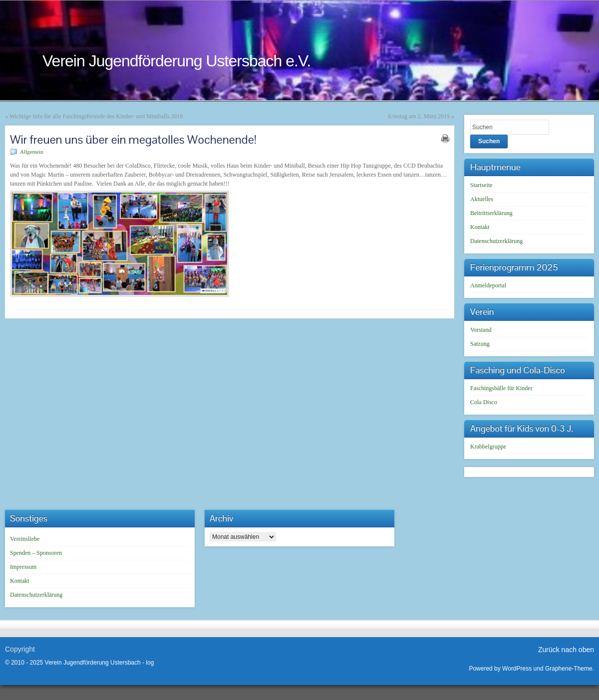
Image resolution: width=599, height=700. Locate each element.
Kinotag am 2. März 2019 (419, 116)
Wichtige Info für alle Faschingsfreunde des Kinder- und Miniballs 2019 (96, 116)
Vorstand (481, 330)
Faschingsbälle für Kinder (501, 388)
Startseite (481, 185)
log (150, 663)
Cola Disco (484, 402)
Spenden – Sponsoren (36, 553)
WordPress (517, 669)
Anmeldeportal (488, 285)
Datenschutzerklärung (496, 241)
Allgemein (31, 152)
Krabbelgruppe (488, 447)
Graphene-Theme (569, 669)
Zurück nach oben (566, 650)
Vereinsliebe (25, 539)
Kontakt (480, 227)
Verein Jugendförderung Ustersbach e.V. (176, 61)
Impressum (23, 567)
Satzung (480, 344)
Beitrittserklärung (491, 213)
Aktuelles (482, 199)
